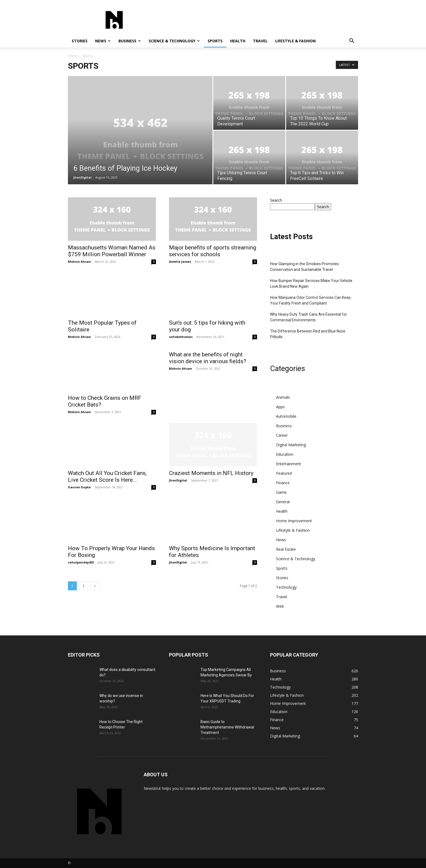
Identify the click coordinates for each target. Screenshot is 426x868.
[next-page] (95, 586)
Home (73, 56)
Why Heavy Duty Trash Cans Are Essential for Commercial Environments (308, 317)
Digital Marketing (291, 445)
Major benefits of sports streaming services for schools (213, 251)
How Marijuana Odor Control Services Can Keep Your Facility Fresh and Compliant (310, 300)
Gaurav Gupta (79, 487)
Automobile (286, 416)
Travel (260, 41)
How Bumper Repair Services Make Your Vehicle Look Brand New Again (311, 283)
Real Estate (286, 549)
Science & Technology (174, 41)
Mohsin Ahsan (79, 262)
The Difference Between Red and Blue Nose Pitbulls (308, 334)
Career (282, 435)
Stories (80, 41)
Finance (283, 483)
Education (285, 454)
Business (130, 41)
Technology (286, 587)
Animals (283, 397)
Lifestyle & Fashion (295, 41)
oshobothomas (181, 337)
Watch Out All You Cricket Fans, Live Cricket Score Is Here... (107, 476)
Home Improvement (294, 521)
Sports (215, 41)
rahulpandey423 (81, 562)
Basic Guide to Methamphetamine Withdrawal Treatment (227, 727)
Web (280, 606)
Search (276, 200)
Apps (280, 407)
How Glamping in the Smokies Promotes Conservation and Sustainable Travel (304, 267)
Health (238, 41)
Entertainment (289, 464)
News (103, 41)
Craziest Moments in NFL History (211, 473)
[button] (352, 41)
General (283, 502)
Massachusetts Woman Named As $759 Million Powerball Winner (112, 251)
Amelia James (180, 262)
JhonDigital (82, 177)
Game (281, 492)
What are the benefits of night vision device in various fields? (208, 401)
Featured (284, 473)
